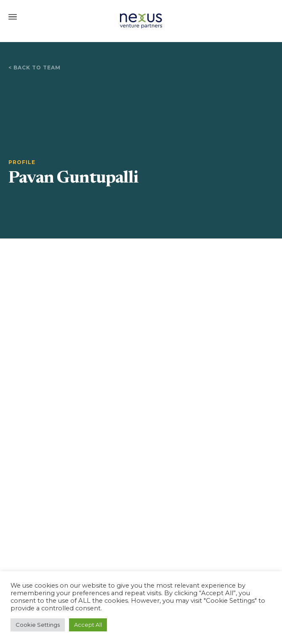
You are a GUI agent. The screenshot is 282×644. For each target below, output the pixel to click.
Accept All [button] (88, 625)
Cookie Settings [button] (38, 625)
